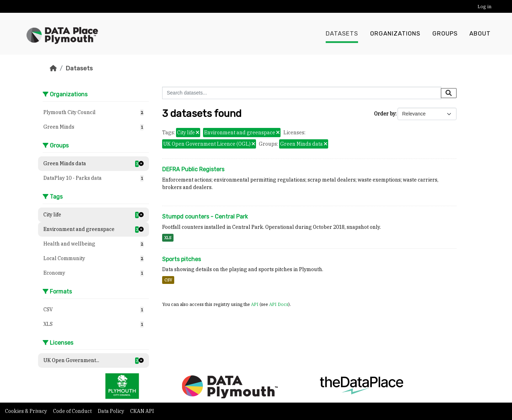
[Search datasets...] (302, 93)
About (480, 34)
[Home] (53, 68)
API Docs (279, 304)
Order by (385, 114)
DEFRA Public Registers (193, 169)
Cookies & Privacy (26, 411)
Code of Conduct (73, 411)
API (255, 304)
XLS (168, 238)
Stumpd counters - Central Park (205, 217)
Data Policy (111, 411)
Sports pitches (182, 259)
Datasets (342, 34)
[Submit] (449, 93)
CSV (168, 280)
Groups (445, 34)
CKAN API (142, 411)
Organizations (395, 34)
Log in (484, 7)
